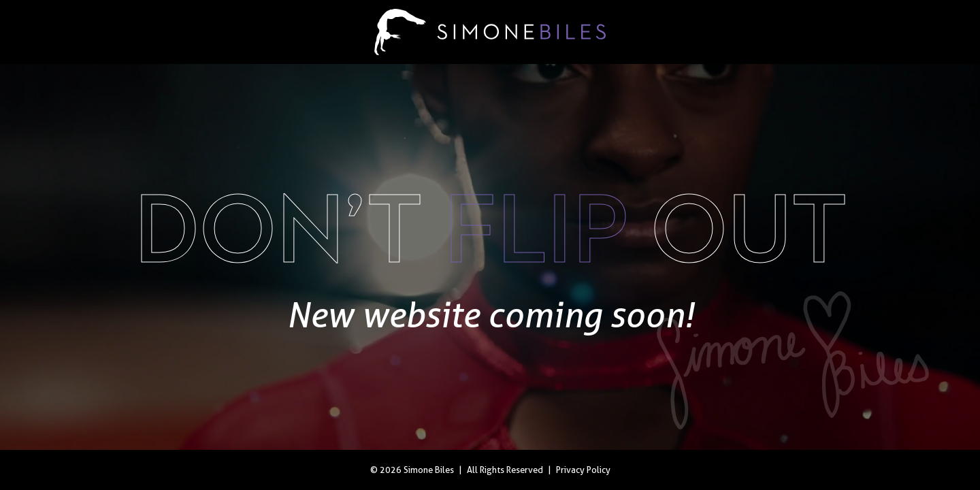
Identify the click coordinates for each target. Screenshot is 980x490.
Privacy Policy (583, 470)
